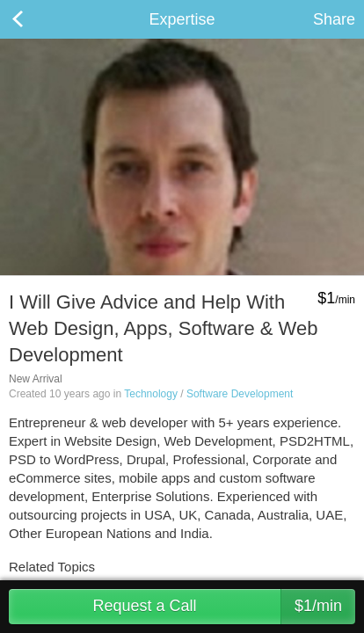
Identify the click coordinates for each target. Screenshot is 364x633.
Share (334, 19)
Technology (151, 394)
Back (35, 19)
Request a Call (224, 607)
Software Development (240, 394)
